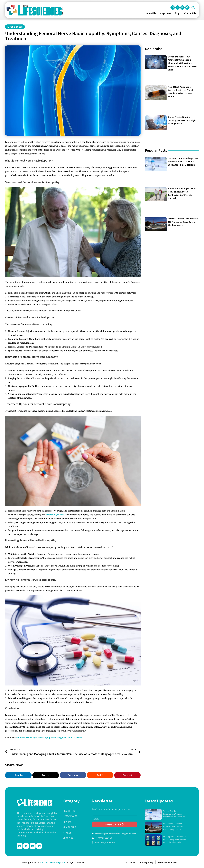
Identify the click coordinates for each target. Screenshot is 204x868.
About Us (151, 13)
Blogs (178, 13)
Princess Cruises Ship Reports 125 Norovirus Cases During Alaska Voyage (183, 222)
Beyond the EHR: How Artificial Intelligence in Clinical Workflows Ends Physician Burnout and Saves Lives (183, 63)
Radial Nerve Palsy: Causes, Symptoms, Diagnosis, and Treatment (50, 738)
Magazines (165, 13)
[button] (193, 8)
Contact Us (190, 13)
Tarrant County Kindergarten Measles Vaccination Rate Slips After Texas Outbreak (183, 161)
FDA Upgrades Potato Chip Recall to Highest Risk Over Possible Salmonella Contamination (175, 840)
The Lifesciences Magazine (52, 862)
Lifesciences (15, 27)
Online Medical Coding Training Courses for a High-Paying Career (182, 120)
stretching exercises (56, 515)
